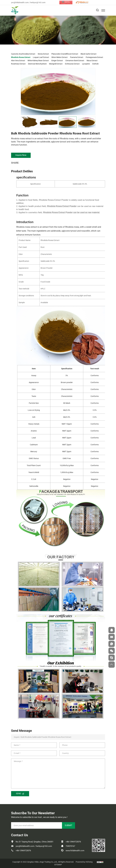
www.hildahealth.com (75, 851)
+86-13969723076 (23, 851)
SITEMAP (58, 865)
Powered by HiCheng (84, 862)
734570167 (70, 846)
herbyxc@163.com (38, 2)
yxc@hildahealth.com (20, 2)
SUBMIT (69, 825)
